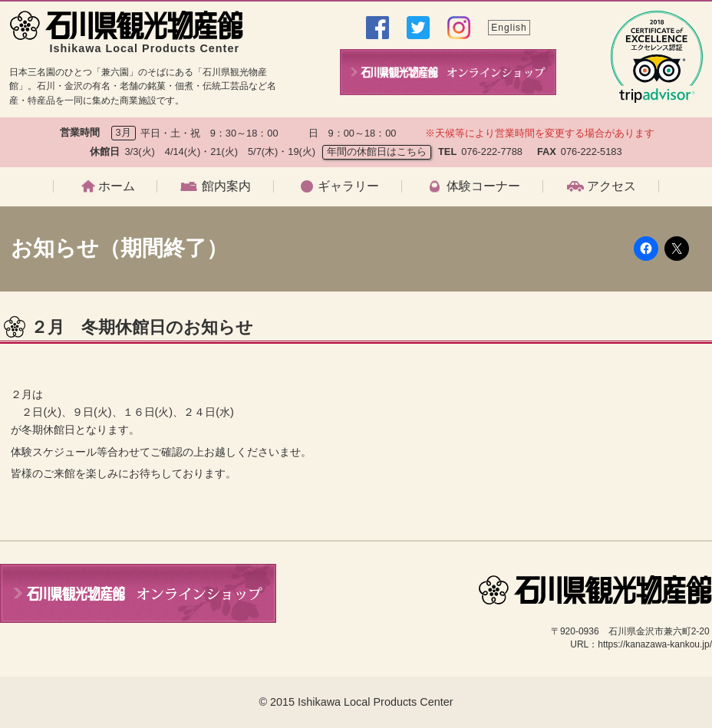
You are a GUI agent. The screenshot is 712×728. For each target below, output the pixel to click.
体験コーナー (483, 186)
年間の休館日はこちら (377, 152)
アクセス (611, 186)
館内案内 (226, 186)
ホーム (117, 186)
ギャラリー (348, 186)
